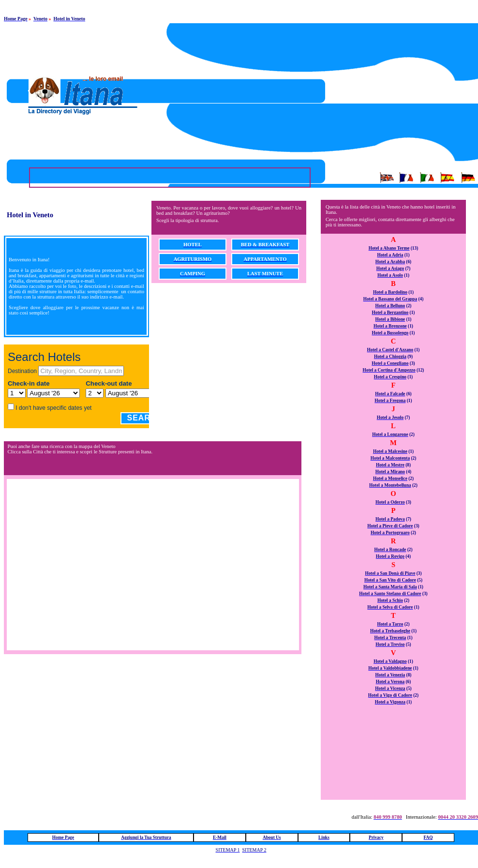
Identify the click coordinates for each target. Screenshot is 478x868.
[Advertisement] (362, 91)
